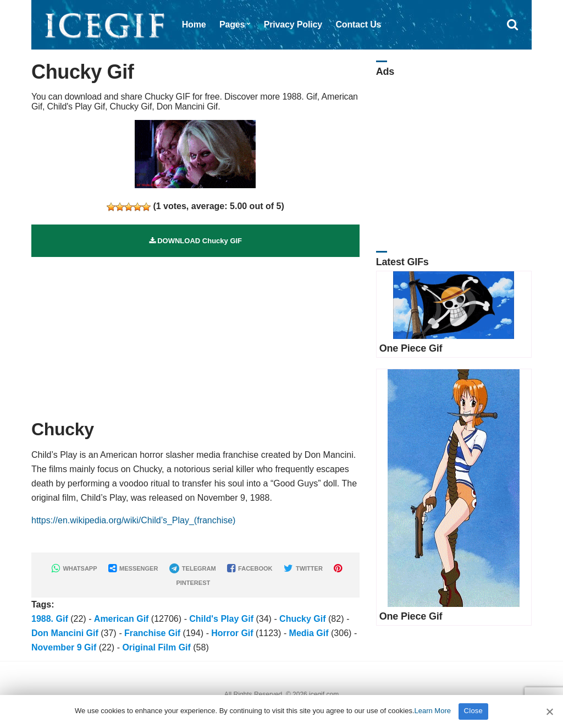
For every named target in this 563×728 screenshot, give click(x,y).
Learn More (433, 711)
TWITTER (303, 568)
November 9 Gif (64, 647)
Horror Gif (232, 633)
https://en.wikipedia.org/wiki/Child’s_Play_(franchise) (133, 520)
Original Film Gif (156, 647)
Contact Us (358, 24)
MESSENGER (133, 568)
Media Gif (309, 633)
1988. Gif (50, 619)
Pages (232, 24)
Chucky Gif (302, 619)
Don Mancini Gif (65, 633)
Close (474, 711)
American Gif (122, 619)
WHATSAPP (74, 568)
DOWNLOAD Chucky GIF (195, 241)
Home (194, 24)
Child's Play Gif (221, 619)
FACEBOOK (250, 568)
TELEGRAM (193, 568)
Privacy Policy (293, 24)
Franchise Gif (152, 633)
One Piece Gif (411, 348)
